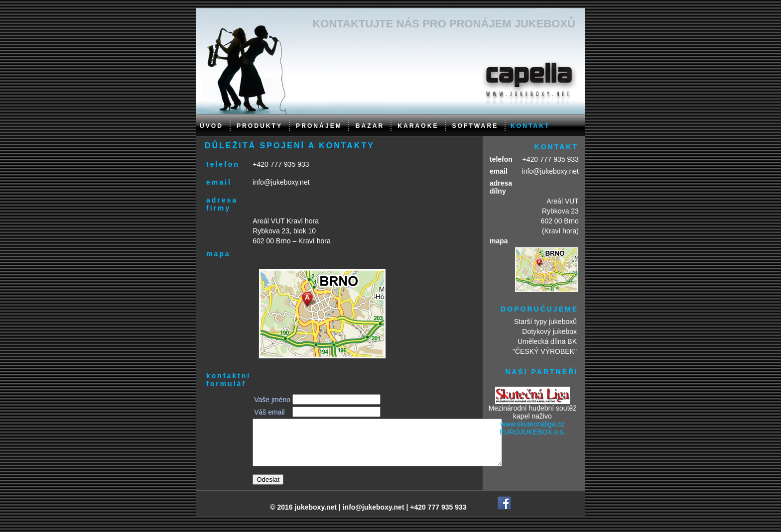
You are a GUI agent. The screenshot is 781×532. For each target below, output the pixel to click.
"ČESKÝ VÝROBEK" (545, 351)
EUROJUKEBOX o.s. (532, 432)
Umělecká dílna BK (547, 341)
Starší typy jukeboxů (545, 321)
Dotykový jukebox (549, 331)
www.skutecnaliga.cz (532, 424)
